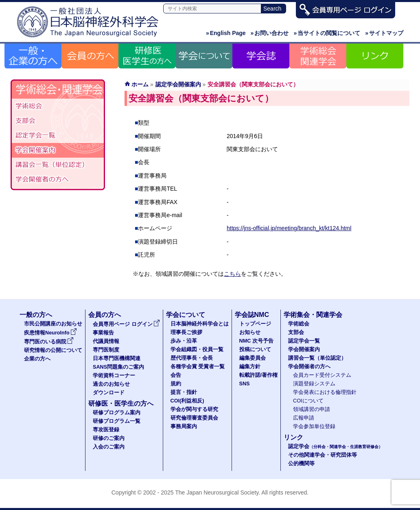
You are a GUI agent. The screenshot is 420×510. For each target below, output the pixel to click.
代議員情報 (106, 341)
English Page (226, 33)
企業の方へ (37, 359)
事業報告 (103, 333)
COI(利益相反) (187, 401)
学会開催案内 (58, 150)
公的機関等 (301, 464)
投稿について (255, 350)
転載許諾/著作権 (259, 375)
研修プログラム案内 (117, 413)
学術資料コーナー (114, 376)
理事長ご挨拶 (186, 332)
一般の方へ (36, 315)
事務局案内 (184, 426)
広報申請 (304, 418)
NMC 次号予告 (256, 341)
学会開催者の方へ (58, 180)
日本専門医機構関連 (117, 358)
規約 (176, 384)
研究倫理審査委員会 (194, 418)
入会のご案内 (109, 447)
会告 (176, 375)
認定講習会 (58, 165)
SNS (245, 384)
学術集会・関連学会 (313, 315)
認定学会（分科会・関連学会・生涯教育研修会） (58, 136)
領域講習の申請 (312, 409)
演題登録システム (314, 384)
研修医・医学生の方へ (121, 403)
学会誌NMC (252, 315)
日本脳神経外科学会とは (200, 324)
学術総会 (58, 106)
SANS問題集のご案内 (118, 367)
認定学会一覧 (304, 341)
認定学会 (335, 446)
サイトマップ (384, 33)
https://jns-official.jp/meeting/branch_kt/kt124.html (289, 228)
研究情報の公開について (53, 350)
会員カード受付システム (322, 375)
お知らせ (250, 332)
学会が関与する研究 (194, 409)
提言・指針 (184, 392)
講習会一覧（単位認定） (317, 358)
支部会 (58, 121)
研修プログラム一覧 (117, 421)
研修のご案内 (109, 438)
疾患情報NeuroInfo (50, 333)
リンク (293, 437)
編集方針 (250, 367)
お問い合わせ (270, 33)
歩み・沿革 (184, 341)
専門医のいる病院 (49, 342)
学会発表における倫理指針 (325, 392)
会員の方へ (105, 315)
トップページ (255, 324)
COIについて (308, 401)
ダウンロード (109, 393)
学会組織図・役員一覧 (197, 350)
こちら (232, 274)
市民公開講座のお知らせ (53, 324)
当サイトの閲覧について (327, 33)
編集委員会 (253, 358)
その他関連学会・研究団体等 (323, 455)
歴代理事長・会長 (192, 358)
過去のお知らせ (111, 384)
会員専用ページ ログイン (126, 324)
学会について (186, 315)
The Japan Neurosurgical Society (217, 492)
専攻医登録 (106, 430)
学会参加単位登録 (314, 426)
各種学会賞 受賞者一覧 (198, 367)
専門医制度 (106, 350)
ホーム (140, 84)
